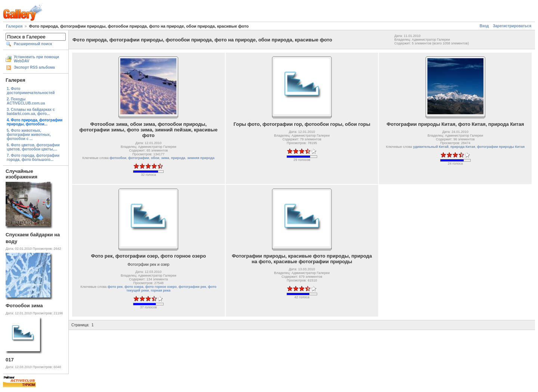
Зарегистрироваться (512, 26)
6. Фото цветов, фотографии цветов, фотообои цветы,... (33, 147)
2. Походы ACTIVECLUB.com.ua (26, 101)
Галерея (14, 26)
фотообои (118, 158)
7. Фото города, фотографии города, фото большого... (33, 158)
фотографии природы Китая (501, 147)
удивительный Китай (431, 147)
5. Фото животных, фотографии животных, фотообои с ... (29, 135)
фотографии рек (192, 287)
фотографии (139, 158)
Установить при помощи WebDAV (36, 59)
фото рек (115, 287)
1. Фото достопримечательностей (31, 91)
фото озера (134, 287)
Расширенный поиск (33, 44)
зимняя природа (201, 158)
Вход (484, 26)
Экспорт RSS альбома (34, 67)
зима (165, 158)
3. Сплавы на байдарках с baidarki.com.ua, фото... (31, 112)
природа (178, 158)
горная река (160, 290)
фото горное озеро (161, 287)
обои (155, 158)
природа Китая (463, 147)
